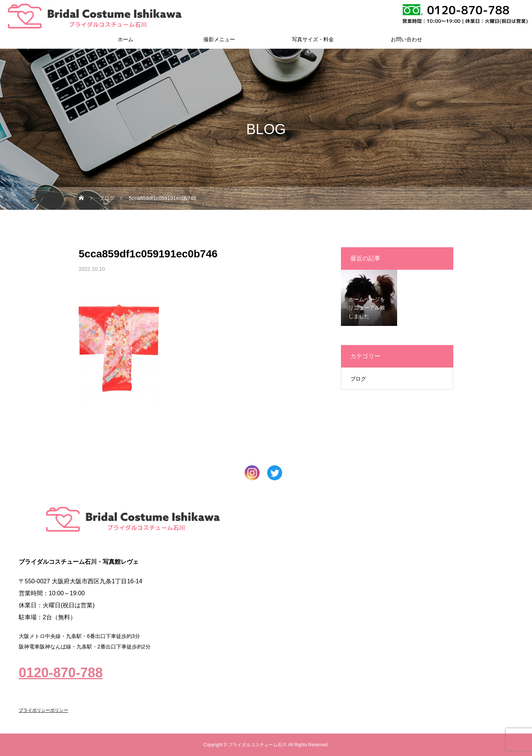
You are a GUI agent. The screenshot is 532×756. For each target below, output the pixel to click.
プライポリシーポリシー (43, 710)
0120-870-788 (61, 673)
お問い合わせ (406, 39)
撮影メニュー (219, 39)
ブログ (358, 379)
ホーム (126, 39)
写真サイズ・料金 (313, 39)
